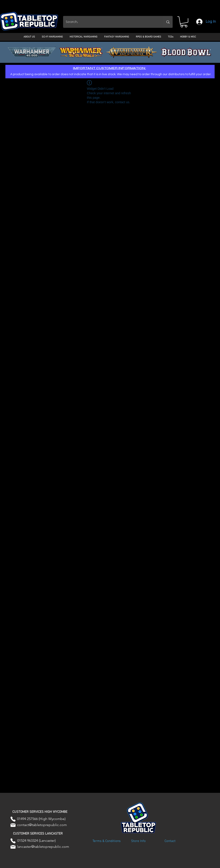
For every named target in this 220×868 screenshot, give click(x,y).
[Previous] (24, 52)
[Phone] (13, 819)
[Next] (196, 52)
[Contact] (170, 841)
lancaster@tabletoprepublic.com (43, 847)
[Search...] (110, 22)
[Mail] (13, 825)
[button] (184, 22)
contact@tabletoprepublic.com (42, 825)
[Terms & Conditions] (106, 841)
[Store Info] (138, 841)
